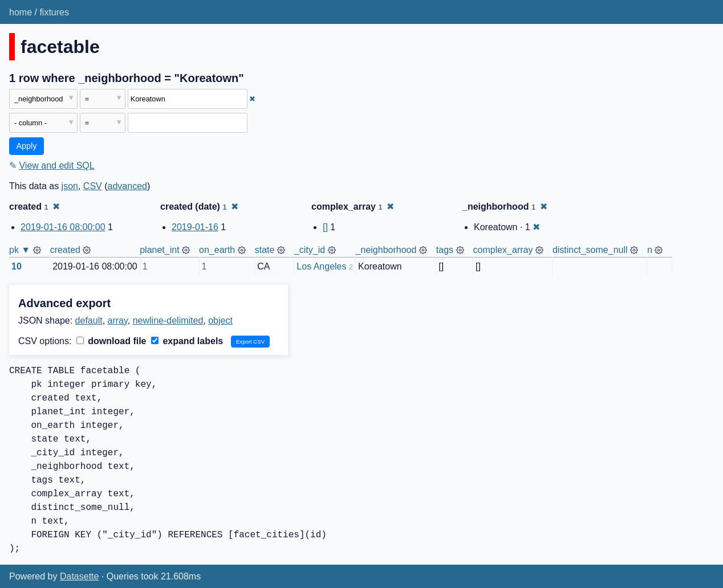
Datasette (79, 576)
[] (325, 227)
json (70, 186)
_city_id (310, 250)
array (118, 320)
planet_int (159, 250)
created (65, 250)
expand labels (187, 341)
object (220, 320)
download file (111, 341)
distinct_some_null (590, 250)
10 (17, 266)
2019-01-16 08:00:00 (63, 227)
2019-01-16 (195, 227)
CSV (93, 186)
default (89, 320)
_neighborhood (386, 250)
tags (445, 250)
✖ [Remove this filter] (252, 99)
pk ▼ (20, 250)
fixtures (54, 12)
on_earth (217, 250)
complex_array (503, 250)
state (265, 250)
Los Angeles (321, 266)
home (21, 12)
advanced (127, 186)
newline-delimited (168, 320)
